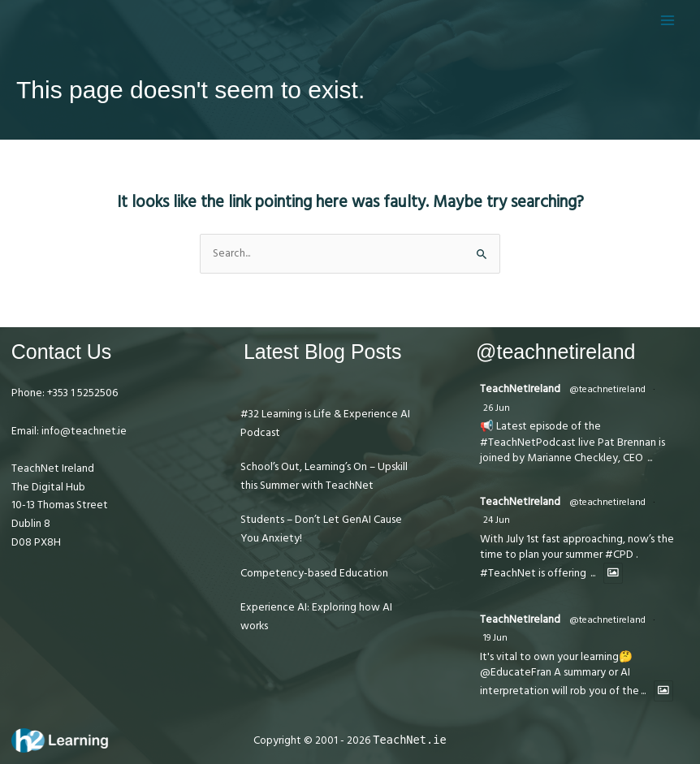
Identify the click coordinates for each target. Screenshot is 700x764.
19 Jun (495, 638)
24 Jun (497, 520)
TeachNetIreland (520, 389)
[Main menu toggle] (668, 20)
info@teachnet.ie (83, 431)
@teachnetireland (607, 389)
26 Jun (497, 408)
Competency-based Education (314, 573)
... (650, 458)
